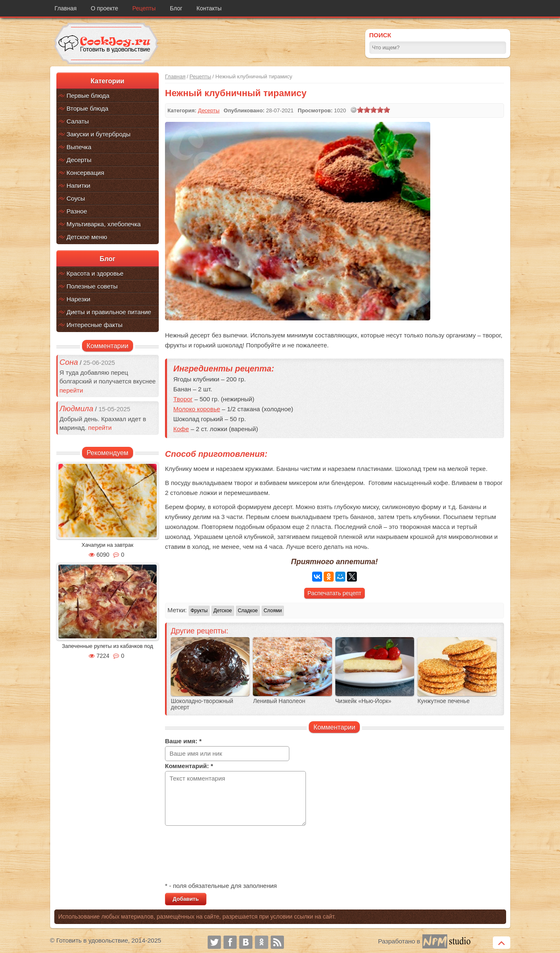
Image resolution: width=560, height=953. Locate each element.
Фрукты (199, 611)
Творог (183, 399)
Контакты (209, 8)
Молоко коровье (197, 409)
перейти (72, 390)
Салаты (78, 121)
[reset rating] (354, 110)
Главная (66, 8)
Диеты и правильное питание (109, 312)
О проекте (104, 8)
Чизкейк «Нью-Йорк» (363, 701)
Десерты (79, 160)
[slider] (373, 110)
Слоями (273, 611)
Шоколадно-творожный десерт (202, 704)
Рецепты (144, 8)
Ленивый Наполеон (279, 701)
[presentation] (228, 855)
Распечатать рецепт (335, 593)
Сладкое (248, 611)
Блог (176, 8)
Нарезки (79, 299)
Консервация (86, 173)
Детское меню (87, 237)
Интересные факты (95, 325)
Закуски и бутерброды (99, 134)
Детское (223, 611)
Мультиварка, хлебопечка (104, 224)
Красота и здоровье (95, 273)
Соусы (76, 198)
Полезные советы (92, 286)
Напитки (79, 186)
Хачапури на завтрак (108, 545)
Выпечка (79, 147)
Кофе (181, 429)
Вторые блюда (88, 108)
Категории (108, 81)
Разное (77, 211)
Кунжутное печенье (444, 701)
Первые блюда (88, 96)
